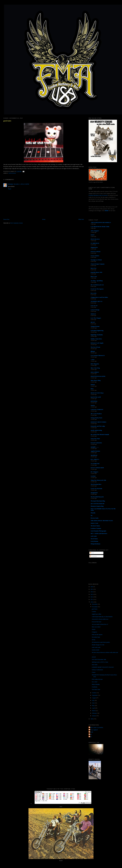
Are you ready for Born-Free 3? (100, 624)
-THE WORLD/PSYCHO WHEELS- (101, 222)
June (93, 703)
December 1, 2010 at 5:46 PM (21, 184)
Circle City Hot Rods (96, 489)
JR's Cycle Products (96, 414)
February (95, 713)
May (93, 705)
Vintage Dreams (95, 326)
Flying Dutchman (95, 544)
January (94, 716)
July (93, 700)
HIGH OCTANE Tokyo (97, 393)
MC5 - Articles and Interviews (99, 533)
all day (94, 640)
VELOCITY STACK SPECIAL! (100, 619)
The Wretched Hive (96, 484)
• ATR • (93, 360)
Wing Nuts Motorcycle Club (98, 480)
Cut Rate (93, 476)
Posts (92, 553)
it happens (94, 632)
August (94, 698)
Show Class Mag (95, 368)
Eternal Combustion (96, 443)
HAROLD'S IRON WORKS (98, 422)
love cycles (94, 293)
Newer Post (6, 219)
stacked (94, 657)
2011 (92, 599)
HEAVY (93, 322)
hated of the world (96, 397)
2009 (92, 719)
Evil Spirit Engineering (97, 331)
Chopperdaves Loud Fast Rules (99, 297)
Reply (10, 189)
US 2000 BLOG (95, 243)
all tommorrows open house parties (101, 642)
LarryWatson (94, 541)
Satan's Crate (94, 523)
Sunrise (93, 405)
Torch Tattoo (94, 539)
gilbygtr (93, 351)
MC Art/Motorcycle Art (97, 285)
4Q (91, 515)
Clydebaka (95, 687)
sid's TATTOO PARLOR (97, 504)
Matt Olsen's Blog (96, 380)
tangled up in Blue (97, 614)
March (94, 711)
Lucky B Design (95, 310)
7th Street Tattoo (95, 526)
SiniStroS (93, 314)
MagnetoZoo (94, 247)
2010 (92, 602)
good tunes (7, 121)
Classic (94, 672)
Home (44, 219)
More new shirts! (96, 627)
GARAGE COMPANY (97, 410)
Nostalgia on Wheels (96, 260)
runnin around (95, 650)
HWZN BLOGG (95, 239)
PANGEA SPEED (95, 252)
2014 (92, 592)
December (95, 604)
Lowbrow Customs (96, 528)
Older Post (81, 219)
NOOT (93, 235)
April (94, 708)
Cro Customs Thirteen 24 (98, 355)
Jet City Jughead (93, 730)
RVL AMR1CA (95, 459)
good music (12, 173)
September (95, 695)
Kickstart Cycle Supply (97, 343)
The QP (91, 732)
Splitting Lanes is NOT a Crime (100, 662)
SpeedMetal (94, 455)
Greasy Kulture (95, 256)
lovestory (11, 184)
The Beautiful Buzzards (97, 497)
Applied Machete (95, 451)
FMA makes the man (97, 679)
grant (90, 734)
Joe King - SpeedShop (97, 281)
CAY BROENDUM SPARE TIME (100, 227)
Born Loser (94, 276)
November (95, 607)
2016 (92, 587)
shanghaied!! (94, 493)
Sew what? (95, 682)
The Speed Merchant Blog (98, 501)
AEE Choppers (95, 231)
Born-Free (94, 268)
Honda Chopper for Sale (98, 645)
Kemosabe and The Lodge (98, 426)
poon (90, 737)
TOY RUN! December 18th (99, 659)
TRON (94, 629)
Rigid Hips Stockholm (97, 335)
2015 (92, 589)
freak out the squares (97, 635)
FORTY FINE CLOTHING (96, 727)
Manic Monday (96, 684)
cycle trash (94, 536)
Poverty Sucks (95, 518)
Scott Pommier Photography (98, 531)
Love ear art (94, 306)
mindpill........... (95, 447)
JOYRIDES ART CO (96, 301)
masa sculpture (95, 372)
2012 (92, 597)
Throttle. (93, 513)
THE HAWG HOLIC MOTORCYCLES (102, 521)
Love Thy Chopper (96, 318)
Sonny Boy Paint (95, 439)
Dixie (92, 389)
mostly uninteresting (96, 430)
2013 (92, 594)
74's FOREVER (95, 464)
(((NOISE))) (94, 401)
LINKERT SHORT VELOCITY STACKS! (103, 667)
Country (94, 612)
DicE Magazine (95, 364)
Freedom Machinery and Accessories (98, 195)
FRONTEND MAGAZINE (98, 376)
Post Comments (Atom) (17, 223)
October (94, 693)
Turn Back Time (96, 689)
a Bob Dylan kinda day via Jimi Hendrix (102, 617)
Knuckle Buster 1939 (96, 272)
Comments (93, 556)
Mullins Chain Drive (96, 339)
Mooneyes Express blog (97, 506)
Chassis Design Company (98, 264)
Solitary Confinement (97, 670)
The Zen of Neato (95, 347)
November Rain (96, 637)
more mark (95, 665)
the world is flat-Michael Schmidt (100, 434)
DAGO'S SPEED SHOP (97, 468)
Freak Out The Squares (97, 289)
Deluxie (93, 385)
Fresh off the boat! (97, 622)
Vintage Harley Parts (96, 418)
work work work (96, 647)
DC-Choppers (94, 472)
